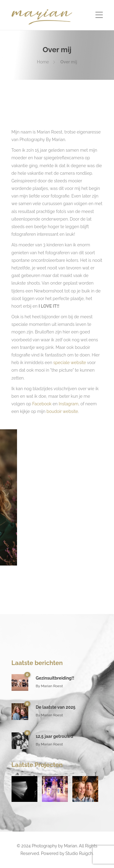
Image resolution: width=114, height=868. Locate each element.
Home (43, 62)
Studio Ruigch (79, 853)
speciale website (70, 363)
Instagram (69, 404)
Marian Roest (52, 686)
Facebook (42, 404)
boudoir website (62, 411)
